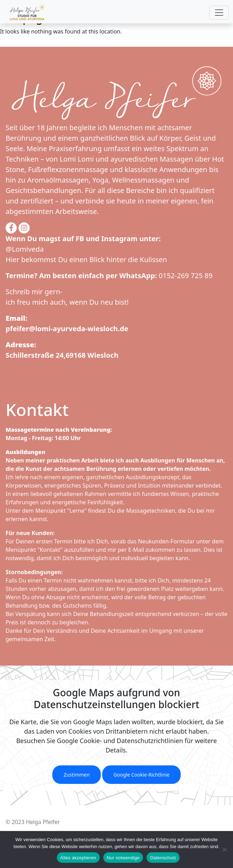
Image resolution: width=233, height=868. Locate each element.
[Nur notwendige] (224, 850)
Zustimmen (77, 775)
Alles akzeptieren (78, 858)
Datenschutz (163, 858)
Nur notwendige (123, 858)
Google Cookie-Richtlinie (141, 775)
